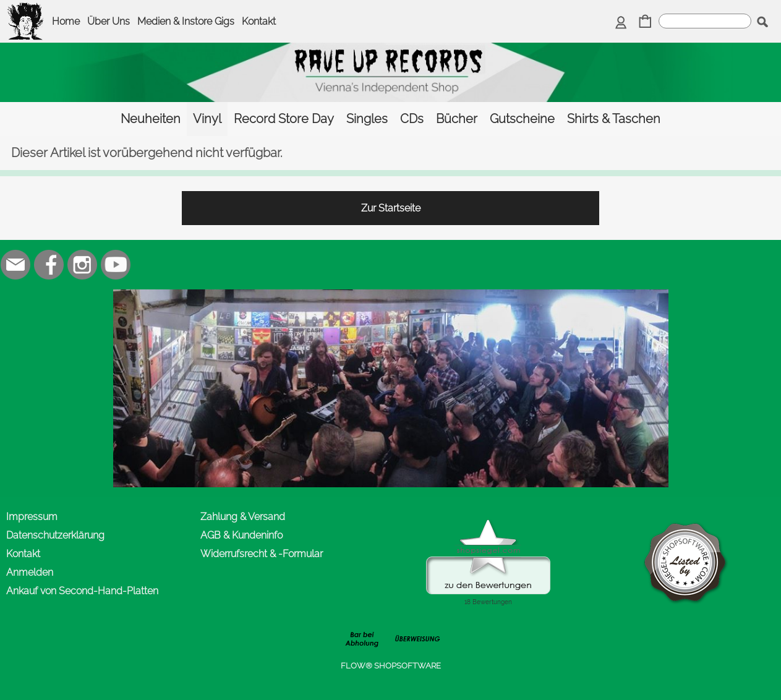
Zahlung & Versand (243, 517)
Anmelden (30, 572)
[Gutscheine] (522, 119)
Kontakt (259, 21)
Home (66, 21)
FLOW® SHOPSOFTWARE (391, 666)
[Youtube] (116, 265)
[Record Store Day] (284, 119)
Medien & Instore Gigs (186, 21)
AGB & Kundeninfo (241, 535)
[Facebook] (49, 265)
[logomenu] (26, 10)
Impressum (32, 517)
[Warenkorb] (645, 23)
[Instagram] (82, 265)
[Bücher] (457, 119)
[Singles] (367, 119)
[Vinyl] (207, 119)
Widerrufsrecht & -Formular (262, 554)
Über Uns (109, 21)
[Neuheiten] (151, 119)
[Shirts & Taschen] (614, 119)
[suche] (705, 21)
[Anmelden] (621, 23)
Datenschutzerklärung (55, 535)
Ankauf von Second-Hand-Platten (82, 591)
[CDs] (412, 119)
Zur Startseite (391, 208)
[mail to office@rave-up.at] (15, 265)
